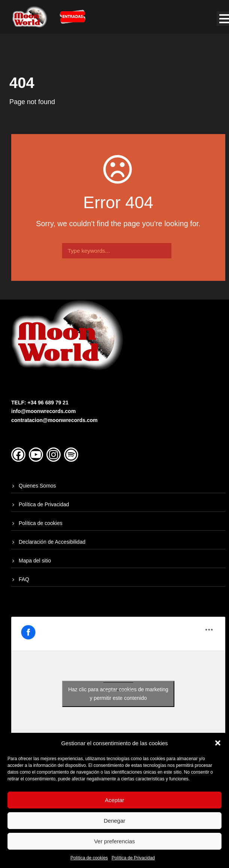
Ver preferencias (114, 841)
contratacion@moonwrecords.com (54, 420)
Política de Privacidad (133, 858)
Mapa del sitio (35, 561)
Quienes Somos (37, 486)
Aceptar (114, 800)
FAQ (24, 579)
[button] (218, 743)
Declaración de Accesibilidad (52, 542)
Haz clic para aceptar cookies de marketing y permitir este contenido (118, 694)
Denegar (114, 821)
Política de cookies (89, 858)
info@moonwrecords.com (43, 411)
